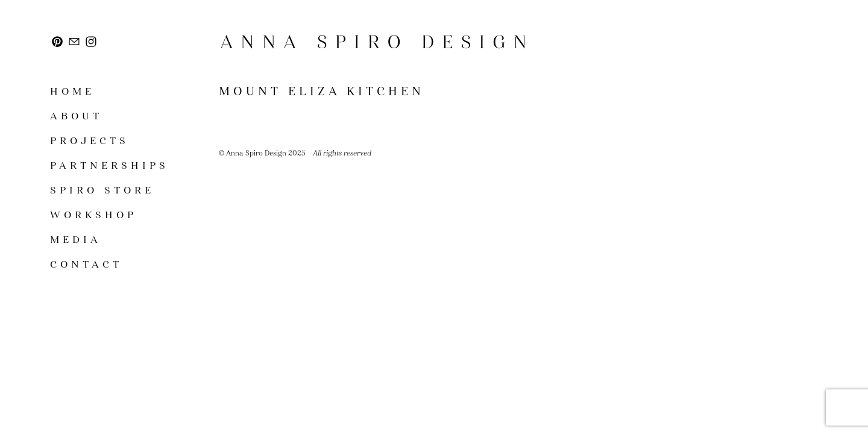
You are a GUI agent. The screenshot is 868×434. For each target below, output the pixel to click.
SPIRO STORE (102, 190)
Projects (90, 141)
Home (72, 91)
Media (76, 240)
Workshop (93, 215)
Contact (86, 264)
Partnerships (109, 165)
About (76, 116)
